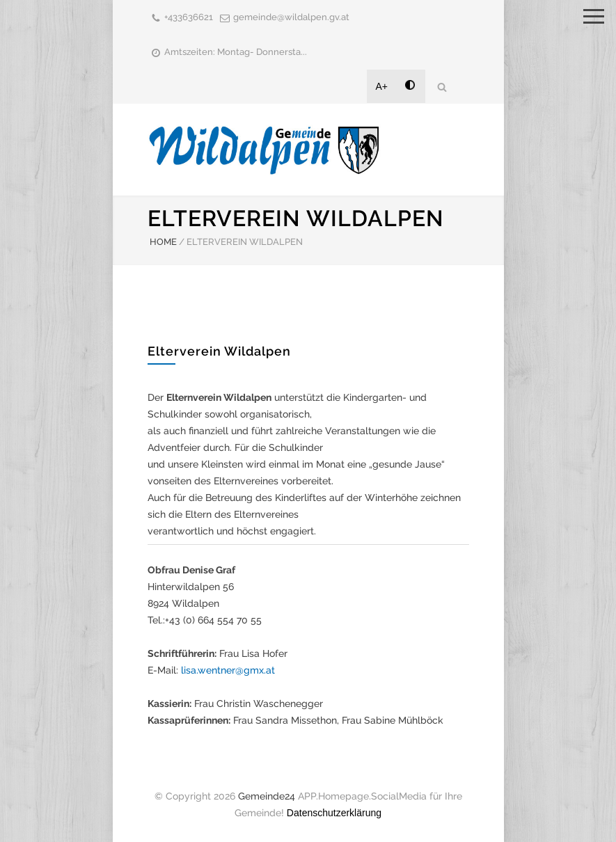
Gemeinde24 (267, 796)
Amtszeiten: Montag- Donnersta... (236, 52)
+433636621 (189, 17)
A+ (382, 86)
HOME (163, 242)
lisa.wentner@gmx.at (228, 670)
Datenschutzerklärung (334, 813)
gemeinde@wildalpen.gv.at (291, 17)
